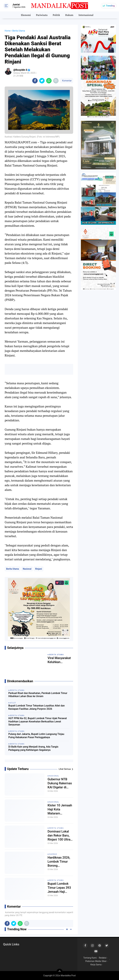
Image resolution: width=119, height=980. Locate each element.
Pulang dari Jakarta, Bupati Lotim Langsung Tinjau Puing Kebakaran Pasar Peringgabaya (36, 736)
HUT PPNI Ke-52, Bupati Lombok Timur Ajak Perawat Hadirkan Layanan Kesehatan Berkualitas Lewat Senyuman (38, 722)
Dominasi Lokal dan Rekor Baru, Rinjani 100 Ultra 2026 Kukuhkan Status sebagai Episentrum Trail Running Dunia (59, 836)
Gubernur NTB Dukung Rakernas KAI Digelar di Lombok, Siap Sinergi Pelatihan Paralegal (60, 783)
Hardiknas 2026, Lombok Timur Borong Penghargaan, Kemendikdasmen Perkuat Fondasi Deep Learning (60, 862)
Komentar (67, 81)
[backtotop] (59, 972)
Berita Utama (13, 569)
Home (8, 31)
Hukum (69, 15)
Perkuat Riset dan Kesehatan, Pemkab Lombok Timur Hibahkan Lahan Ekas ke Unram (38, 695)
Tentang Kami (90, 958)
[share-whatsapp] (49, 81)
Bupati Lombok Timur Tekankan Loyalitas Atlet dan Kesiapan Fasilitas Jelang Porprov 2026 (36, 707)
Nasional (27, 569)
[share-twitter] (42, 81)
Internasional (86, 15)
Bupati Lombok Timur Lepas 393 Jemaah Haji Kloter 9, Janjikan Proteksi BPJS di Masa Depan (60, 888)
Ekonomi (26, 15)
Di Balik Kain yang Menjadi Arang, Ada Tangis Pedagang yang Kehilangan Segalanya (33, 748)
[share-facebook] (35, 81)
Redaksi (103, 958)
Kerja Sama (96, 965)
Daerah (53, 854)
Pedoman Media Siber (96, 961)
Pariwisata (42, 15)
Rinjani (39, 569)
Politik (56, 15)
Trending (110, 6)
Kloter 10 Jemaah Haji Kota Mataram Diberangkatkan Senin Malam (60, 809)
